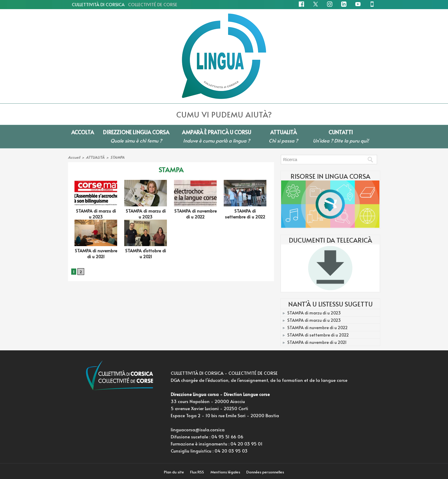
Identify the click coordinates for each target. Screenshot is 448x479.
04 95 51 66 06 (227, 436)
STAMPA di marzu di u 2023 (96, 213)
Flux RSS (198, 472)
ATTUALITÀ (94, 157)
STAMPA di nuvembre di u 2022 (195, 213)
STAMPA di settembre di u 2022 (245, 213)
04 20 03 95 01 (247, 444)
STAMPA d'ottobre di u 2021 (146, 252)
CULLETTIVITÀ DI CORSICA (125, 4)
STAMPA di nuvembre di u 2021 (96, 252)
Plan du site (174, 472)
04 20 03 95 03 (231, 451)
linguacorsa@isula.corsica (198, 429)
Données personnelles (266, 472)
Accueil (74, 157)
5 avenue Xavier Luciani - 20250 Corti (209, 408)
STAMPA (115, 157)
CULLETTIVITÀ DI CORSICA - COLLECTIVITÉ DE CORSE (224, 373)
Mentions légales (226, 472)
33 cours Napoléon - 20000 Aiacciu (208, 401)
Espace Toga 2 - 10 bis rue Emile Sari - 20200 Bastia (225, 415)
